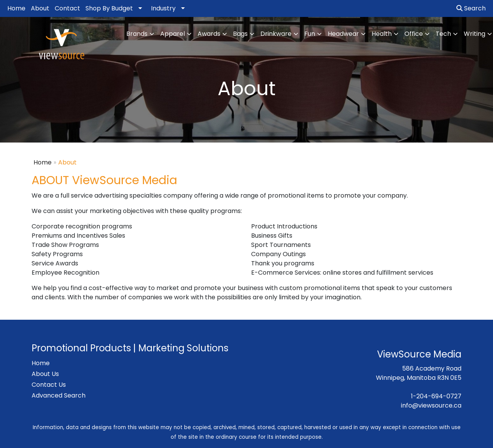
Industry (163, 8)
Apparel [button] (173, 34)
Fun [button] (310, 34)
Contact (67, 8)
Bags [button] (240, 34)
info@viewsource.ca (431, 405)
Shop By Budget (109, 8)
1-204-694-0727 (436, 396)
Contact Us (49, 385)
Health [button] (382, 34)
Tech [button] (443, 34)
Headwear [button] (343, 34)
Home (16, 8)
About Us (45, 374)
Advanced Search (59, 395)
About (40, 8)
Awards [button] (209, 34)
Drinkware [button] (276, 34)
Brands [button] (137, 34)
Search (471, 8)
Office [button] (414, 34)
